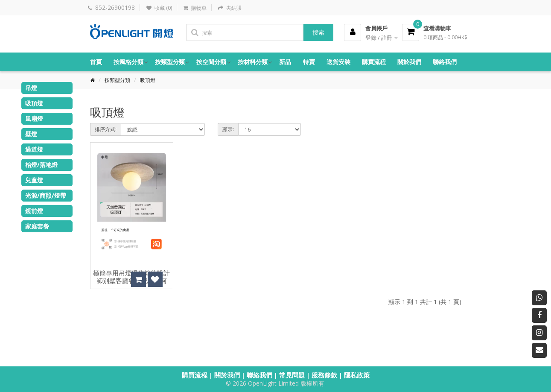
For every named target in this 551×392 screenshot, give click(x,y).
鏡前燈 (34, 211)
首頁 (96, 62)
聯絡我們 (445, 62)
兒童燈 (34, 180)
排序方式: (106, 129)
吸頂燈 (148, 80)
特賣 (309, 62)
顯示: (228, 129)
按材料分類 (253, 62)
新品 (285, 62)
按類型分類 (170, 62)
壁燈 (31, 134)
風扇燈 (34, 118)
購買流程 (374, 62)
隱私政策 (357, 375)
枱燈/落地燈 (41, 165)
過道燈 (34, 149)
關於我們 (409, 62)
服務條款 (324, 375)
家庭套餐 (37, 226)
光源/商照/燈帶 (46, 195)
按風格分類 (128, 62)
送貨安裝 (338, 62)
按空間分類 (211, 62)
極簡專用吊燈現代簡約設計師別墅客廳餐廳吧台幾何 (131, 277)
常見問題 (292, 375)
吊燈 (31, 88)
